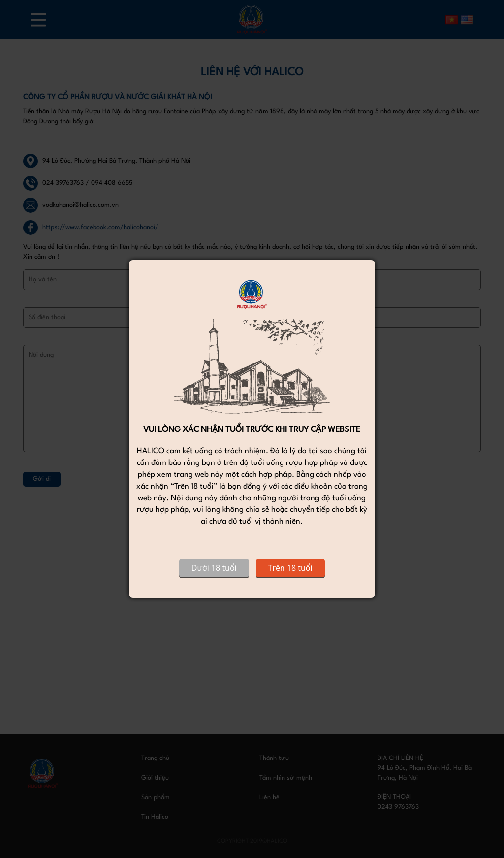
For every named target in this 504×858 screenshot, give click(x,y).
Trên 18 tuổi (290, 568)
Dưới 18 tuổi (214, 568)
